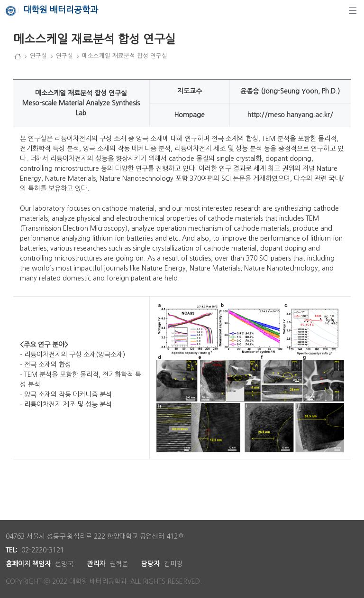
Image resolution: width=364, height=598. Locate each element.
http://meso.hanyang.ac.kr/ (290, 115)
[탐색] (353, 10)
